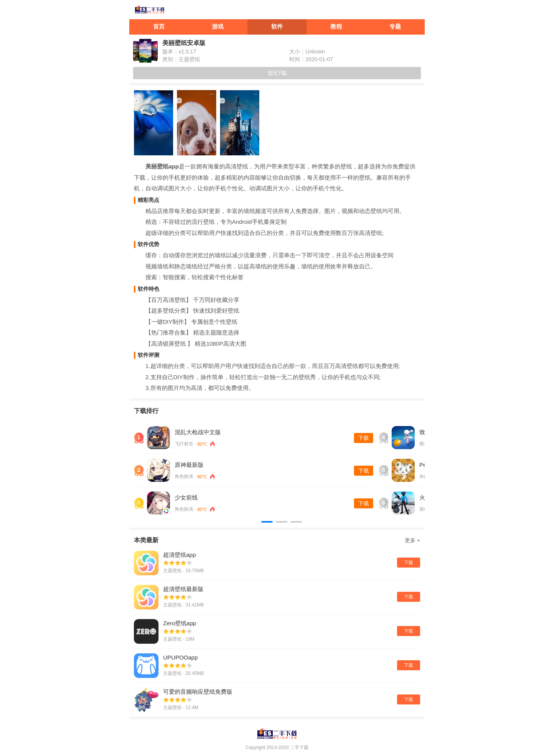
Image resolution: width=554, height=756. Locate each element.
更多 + (412, 540)
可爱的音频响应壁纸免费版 (198, 692)
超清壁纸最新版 (183, 589)
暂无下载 (277, 73)
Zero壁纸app (180, 623)
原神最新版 (189, 465)
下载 (364, 438)
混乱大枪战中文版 (198, 432)
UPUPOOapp (180, 657)
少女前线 (186, 497)
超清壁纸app (179, 555)
